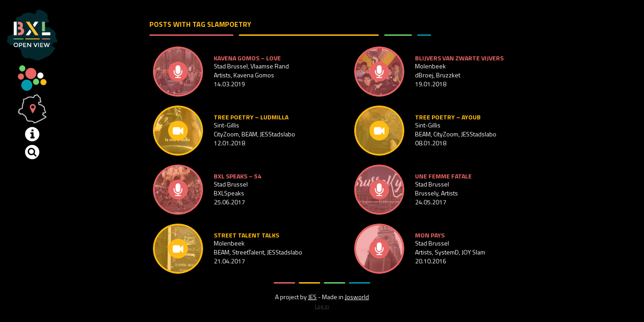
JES (312, 297)
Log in (322, 306)
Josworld (357, 297)
